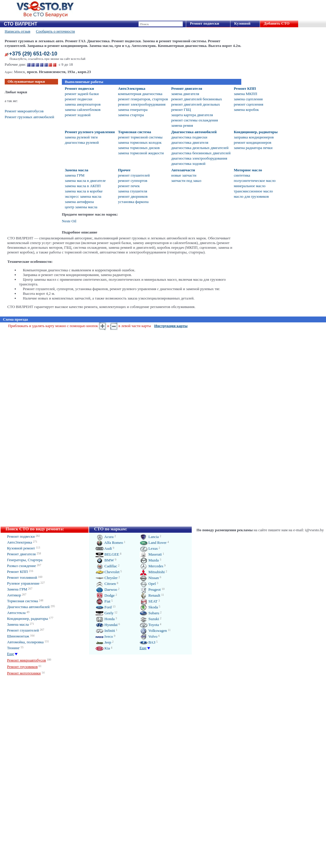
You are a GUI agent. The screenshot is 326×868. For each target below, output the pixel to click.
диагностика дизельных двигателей (200, 148)
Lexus (149, 548)
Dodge (105, 595)
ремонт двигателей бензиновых (197, 99)
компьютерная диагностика (140, 94)
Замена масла (77, 170)
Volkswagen (153, 631)
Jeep (103, 642)
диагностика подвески (189, 137)
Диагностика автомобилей (194, 132)
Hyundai (107, 625)
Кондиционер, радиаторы (255, 132)
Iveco (104, 636)
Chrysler (107, 578)
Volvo (148, 636)
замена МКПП (245, 94)
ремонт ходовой (78, 115)
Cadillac (106, 566)
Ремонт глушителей (23, 630)
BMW (105, 560)
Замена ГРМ (17, 589)
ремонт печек (129, 186)
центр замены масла (81, 207)
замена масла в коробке (84, 191)
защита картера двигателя (192, 115)
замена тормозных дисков (139, 148)
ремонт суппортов (133, 181)
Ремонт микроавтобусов (24, 111)
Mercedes (151, 566)
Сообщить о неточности (56, 31)
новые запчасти (184, 175)
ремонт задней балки (82, 94)
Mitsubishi (152, 572)
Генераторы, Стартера (25, 560)
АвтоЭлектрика (132, 88)
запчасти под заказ (186, 181)
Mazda (149, 560)
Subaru (149, 613)
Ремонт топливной (22, 577)
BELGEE (107, 554)
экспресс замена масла (83, 196)
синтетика (242, 175)
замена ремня (182, 125)
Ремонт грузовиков (22, 667)
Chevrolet (108, 572)
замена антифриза (79, 202)
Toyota (149, 625)
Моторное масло (248, 170)
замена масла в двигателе (85, 181)
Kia (103, 648)
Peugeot (150, 589)
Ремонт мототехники (24, 673)
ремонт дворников (133, 196)
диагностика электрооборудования (199, 158)
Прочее (124, 170)
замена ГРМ (75, 175)
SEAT (148, 601)
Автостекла (16, 613)
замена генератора (133, 110)
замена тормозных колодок (140, 142)
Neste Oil (69, 221)
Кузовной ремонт (21, 548)
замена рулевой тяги (81, 137)
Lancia (149, 537)
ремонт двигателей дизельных (196, 104)
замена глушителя (133, 191)
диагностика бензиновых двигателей (201, 153)
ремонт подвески (79, 99)
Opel (148, 584)
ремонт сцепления (248, 104)
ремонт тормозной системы (140, 137)
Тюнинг (13, 648)
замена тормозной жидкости (141, 153)
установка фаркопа (133, 202)
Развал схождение (22, 566)
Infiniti (105, 631)
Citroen (106, 584)
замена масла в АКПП (83, 186)
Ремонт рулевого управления (90, 132)
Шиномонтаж (18, 636)
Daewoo (106, 589)
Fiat (103, 601)
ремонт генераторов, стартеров (143, 99)
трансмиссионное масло (253, 191)
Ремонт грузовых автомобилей (29, 117)
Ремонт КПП (245, 88)
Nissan (149, 578)
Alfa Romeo (109, 543)
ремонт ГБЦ (181, 110)
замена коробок (246, 110)
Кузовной (242, 23)
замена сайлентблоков (83, 110)
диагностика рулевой (82, 142)
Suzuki (149, 619)
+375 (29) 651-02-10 (33, 54)
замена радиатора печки (253, 148)
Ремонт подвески (205, 23)
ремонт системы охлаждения (195, 120)
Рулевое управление (23, 583)
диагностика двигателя (190, 142)
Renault (150, 595)
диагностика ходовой (188, 164)
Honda (105, 619)
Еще (11, 654)
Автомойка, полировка (25, 642)
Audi (104, 548)
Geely (105, 613)
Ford (104, 607)
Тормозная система (135, 132)
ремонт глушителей (134, 175)
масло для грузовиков (251, 196)
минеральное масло (249, 186)
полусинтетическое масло (254, 181)
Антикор (14, 595)
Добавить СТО (277, 23)
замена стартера (131, 115)
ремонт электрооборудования (142, 104)
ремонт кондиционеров (252, 142)
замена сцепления (248, 99)
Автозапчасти (183, 170)
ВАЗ (147, 642)
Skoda (149, 607)
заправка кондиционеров (254, 137)
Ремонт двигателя (187, 88)
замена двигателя (185, 94)
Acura (105, 537)
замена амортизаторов (83, 104)
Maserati (151, 554)
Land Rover (153, 543)
